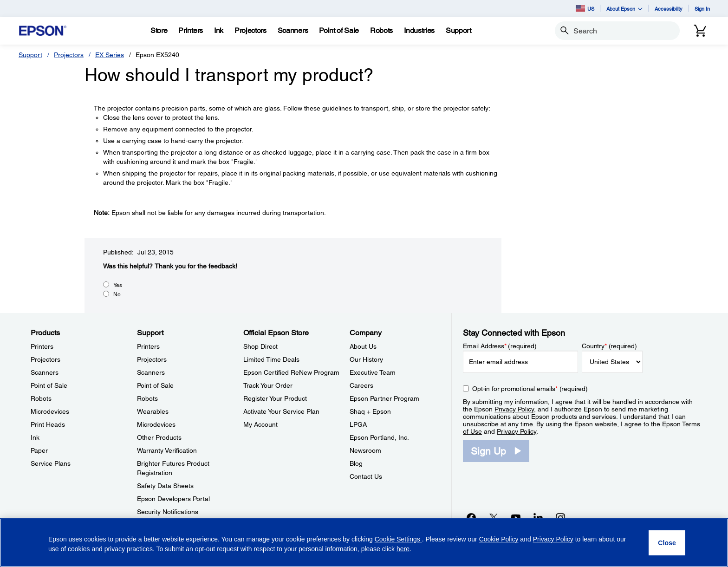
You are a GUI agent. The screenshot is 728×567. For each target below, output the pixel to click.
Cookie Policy (499, 539)
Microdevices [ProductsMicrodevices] (50, 411)
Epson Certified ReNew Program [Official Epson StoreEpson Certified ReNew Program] (291, 372)
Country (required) (609, 346)
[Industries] (419, 31)
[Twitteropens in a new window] (494, 517)
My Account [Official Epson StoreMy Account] (260, 424)
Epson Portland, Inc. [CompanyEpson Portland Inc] (379, 437)
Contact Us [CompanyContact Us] (366, 476)
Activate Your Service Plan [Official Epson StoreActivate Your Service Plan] (281, 411)
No (117, 294)
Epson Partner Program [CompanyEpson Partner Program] (384, 398)
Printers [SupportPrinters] (148, 346)
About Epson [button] (624, 9)
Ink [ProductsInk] (35, 437)
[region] (364, 543)
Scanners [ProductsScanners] (45, 372)
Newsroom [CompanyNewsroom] (365, 450)
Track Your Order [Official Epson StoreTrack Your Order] (268, 385)
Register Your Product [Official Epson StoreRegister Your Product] (275, 398)
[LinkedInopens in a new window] (538, 517)
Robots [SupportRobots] (147, 398)
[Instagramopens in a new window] (560, 517)
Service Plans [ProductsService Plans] (51, 463)
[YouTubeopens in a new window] (516, 517)
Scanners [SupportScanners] (151, 372)
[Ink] (219, 31)
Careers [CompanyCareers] (361, 385)
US (585, 8)
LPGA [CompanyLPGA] (358, 424)
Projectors (69, 55)
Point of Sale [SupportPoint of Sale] (155, 385)
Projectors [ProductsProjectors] (45, 359)
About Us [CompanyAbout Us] (363, 346)
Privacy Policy (514, 409)
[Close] (667, 543)
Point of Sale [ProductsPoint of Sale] (49, 385)
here (403, 549)
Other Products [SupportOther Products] (159, 437)
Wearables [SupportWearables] (153, 411)
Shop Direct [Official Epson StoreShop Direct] (260, 346)
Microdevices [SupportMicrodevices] (156, 424)
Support (30, 55)
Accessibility (669, 9)
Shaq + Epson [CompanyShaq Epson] (370, 411)
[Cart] (700, 31)
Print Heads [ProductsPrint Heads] (48, 424)
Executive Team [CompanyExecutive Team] (373, 372)
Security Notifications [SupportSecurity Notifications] (168, 512)
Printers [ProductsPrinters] (42, 346)
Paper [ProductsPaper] (39, 450)
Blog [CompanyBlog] (356, 463)
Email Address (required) (500, 346)
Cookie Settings (398, 539)
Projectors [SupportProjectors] (152, 359)
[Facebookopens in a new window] (471, 517)
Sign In (702, 9)
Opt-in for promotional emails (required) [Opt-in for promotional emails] (530, 389)
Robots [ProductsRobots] (41, 398)
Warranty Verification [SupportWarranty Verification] (167, 450)
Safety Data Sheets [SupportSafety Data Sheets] (165, 486)
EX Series (110, 55)
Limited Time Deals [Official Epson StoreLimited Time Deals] (271, 359)
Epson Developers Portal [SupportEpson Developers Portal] (173, 499)
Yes (118, 285)
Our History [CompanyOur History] (366, 359)
